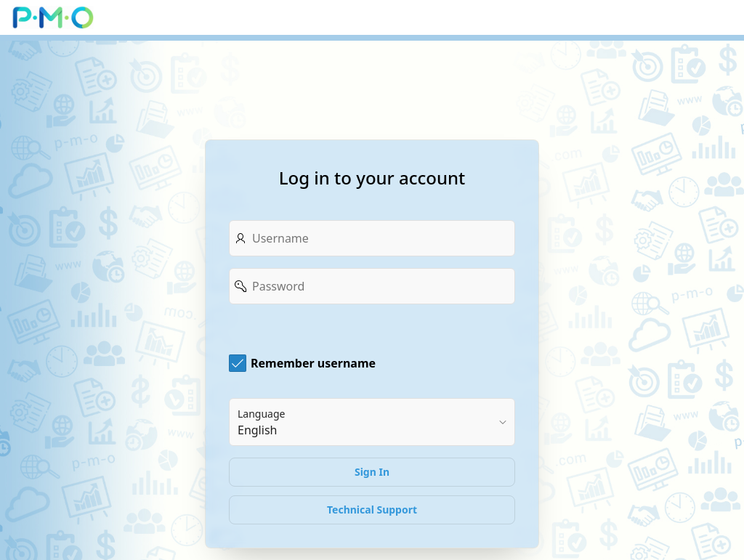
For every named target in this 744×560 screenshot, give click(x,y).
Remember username (313, 363)
